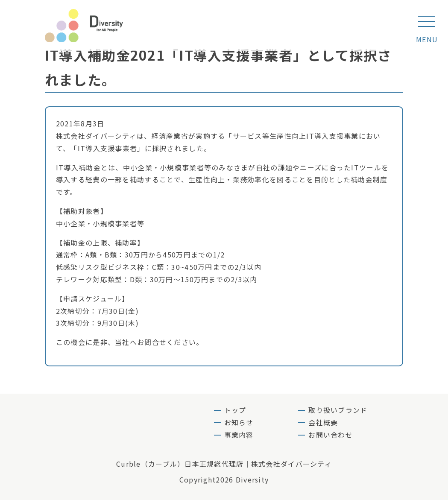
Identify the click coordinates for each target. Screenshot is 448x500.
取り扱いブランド (338, 410)
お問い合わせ (331, 435)
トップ (235, 410)
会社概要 (323, 422)
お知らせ (239, 422)
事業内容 (239, 435)
